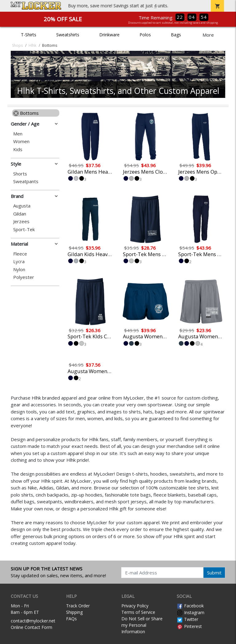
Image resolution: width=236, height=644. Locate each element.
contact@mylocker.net (33, 621)
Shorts (20, 174)
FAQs (71, 619)
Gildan (20, 214)
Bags (176, 35)
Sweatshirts (68, 35)
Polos (145, 35)
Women (21, 141)
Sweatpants (26, 181)
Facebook (190, 606)
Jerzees (21, 221)
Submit (214, 573)
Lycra (19, 262)
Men (18, 134)
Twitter (187, 619)
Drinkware (109, 35)
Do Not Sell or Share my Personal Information (142, 625)
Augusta (22, 206)
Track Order (78, 606)
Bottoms (26, 113)
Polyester (24, 277)
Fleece (20, 254)
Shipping (74, 612)
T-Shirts (29, 35)
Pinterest (189, 626)
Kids (18, 149)
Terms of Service (138, 612)
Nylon (19, 270)
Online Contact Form (31, 627)
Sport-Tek (24, 229)
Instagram (191, 612)
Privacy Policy (135, 606)
